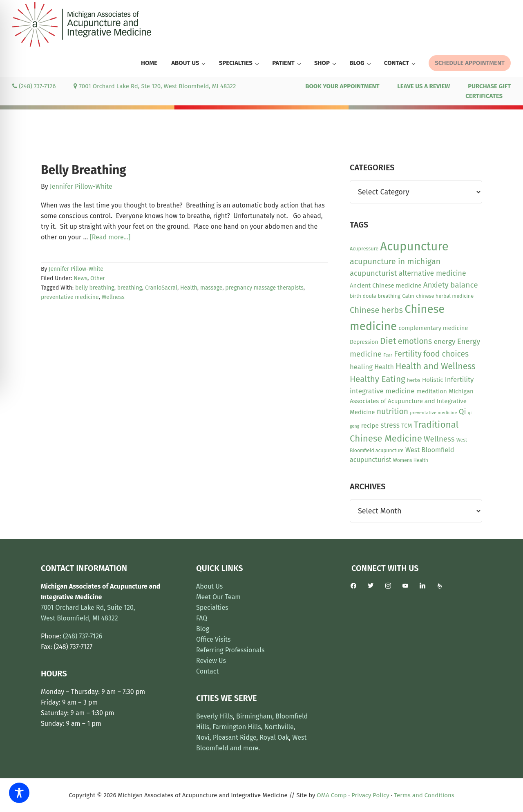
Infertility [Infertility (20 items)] (459, 379)
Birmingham (254, 716)
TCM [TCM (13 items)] (407, 426)
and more (244, 748)
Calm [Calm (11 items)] (408, 296)
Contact (207, 671)
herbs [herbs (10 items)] (414, 380)
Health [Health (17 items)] (384, 367)
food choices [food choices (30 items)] (446, 354)
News (80, 278)
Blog (203, 629)
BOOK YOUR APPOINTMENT (342, 86)
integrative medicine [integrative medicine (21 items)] (382, 391)
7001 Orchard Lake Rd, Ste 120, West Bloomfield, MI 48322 (155, 86)
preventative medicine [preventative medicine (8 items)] (433, 413)
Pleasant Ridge (235, 737)
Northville (279, 727)
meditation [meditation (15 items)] (432, 391)
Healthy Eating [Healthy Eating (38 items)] (378, 379)
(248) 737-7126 (34, 86)
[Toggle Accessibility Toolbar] (19, 793)
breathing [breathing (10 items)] (389, 296)
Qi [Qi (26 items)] (463, 412)
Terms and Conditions (424, 795)
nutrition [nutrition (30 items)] (392, 412)
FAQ (202, 618)
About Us (209, 586)
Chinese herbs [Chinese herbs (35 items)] (376, 310)
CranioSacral (161, 288)
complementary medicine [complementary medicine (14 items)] (433, 328)
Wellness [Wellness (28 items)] (439, 439)
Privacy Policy (370, 795)
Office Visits (213, 639)
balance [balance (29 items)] (464, 285)
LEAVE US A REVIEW (424, 86)
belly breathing (95, 288)
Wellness (113, 297)
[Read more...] (110, 237)
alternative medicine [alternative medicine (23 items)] (432, 273)
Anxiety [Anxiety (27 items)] (436, 285)
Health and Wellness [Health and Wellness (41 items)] (436, 366)
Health (189, 288)
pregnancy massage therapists (264, 288)
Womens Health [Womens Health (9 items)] (411, 460)
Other (98, 278)
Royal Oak (274, 737)
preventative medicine (70, 297)
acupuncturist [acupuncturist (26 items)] (373, 273)
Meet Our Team (218, 597)
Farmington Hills (237, 727)
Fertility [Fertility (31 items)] (408, 354)
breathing (130, 288)
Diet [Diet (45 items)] (388, 341)
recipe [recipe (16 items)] (370, 426)
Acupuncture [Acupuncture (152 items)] (414, 246)
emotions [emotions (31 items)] (415, 341)
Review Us (211, 661)
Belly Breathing (84, 170)
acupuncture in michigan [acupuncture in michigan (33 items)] (395, 261)
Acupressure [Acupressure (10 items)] (364, 249)
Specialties (212, 608)
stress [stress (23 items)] (390, 425)
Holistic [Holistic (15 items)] (433, 380)
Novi (203, 737)
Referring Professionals (230, 650)
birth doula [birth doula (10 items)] (363, 296)
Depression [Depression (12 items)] (364, 342)
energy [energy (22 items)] (444, 342)
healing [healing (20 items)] (361, 367)
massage (211, 288)
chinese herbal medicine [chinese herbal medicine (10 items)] (445, 296)
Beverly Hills (215, 716)
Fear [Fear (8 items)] (388, 355)
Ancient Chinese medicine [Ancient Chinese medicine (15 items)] (386, 286)
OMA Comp (332, 795)
